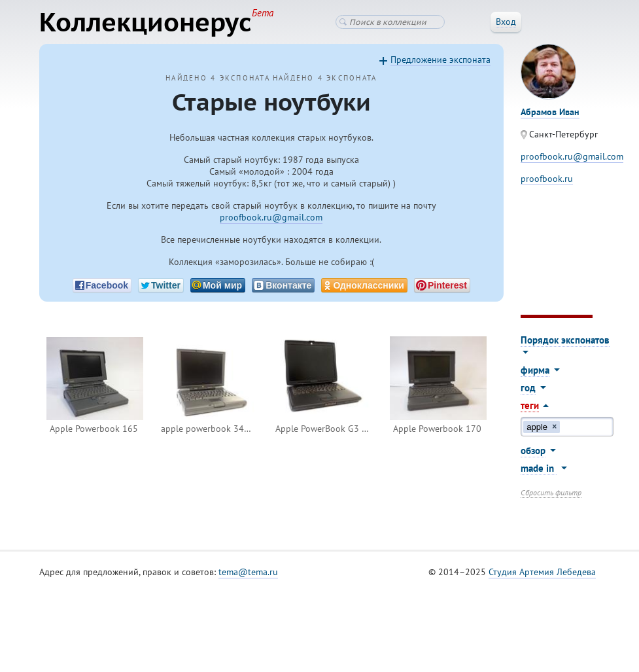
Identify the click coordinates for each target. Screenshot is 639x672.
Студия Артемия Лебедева (542, 572)
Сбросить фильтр (551, 492)
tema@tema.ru (248, 572)
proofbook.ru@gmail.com (271, 217)
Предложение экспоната (440, 60)
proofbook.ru (547, 179)
